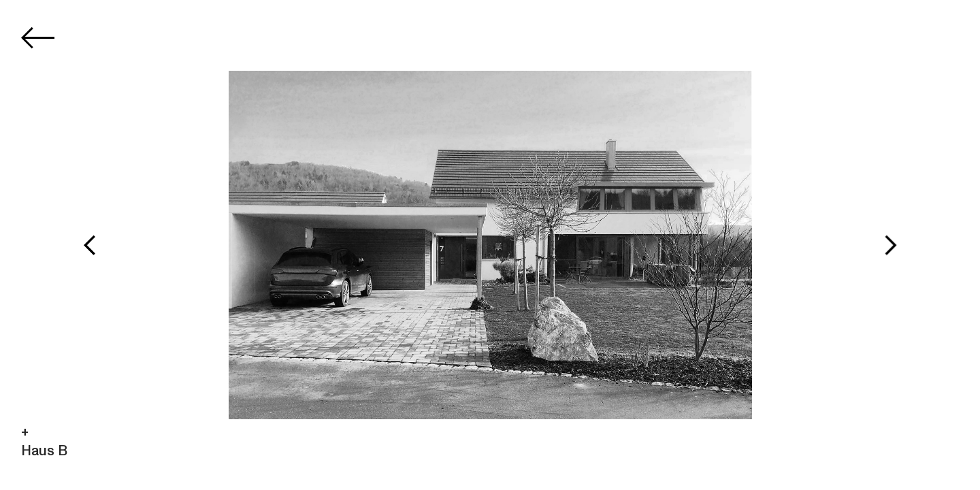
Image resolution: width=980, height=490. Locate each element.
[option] (490, 245)
